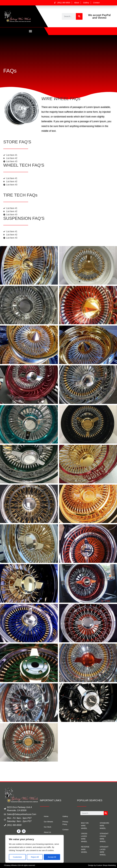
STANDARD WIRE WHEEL (104, 826)
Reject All (35, 857)
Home (46, 816)
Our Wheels (48, 822)
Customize (17, 857)
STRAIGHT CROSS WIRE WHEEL (104, 838)
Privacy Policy (65, 823)
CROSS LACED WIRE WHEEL (84, 838)
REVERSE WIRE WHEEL (85, 850)
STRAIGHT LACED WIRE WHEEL (104, 851)
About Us (47, 832)
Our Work (48, 827)
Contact (65, 830)
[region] (34, 849)
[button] (31, 31)
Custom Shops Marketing (106, 865)
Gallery (65, 816)
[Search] (79, 16)
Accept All (52, 857)
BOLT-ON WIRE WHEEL (85, 826)
